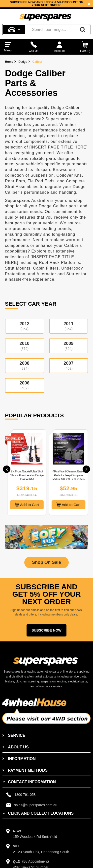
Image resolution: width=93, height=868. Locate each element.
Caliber (38, 62)
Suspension (42, 175)
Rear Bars (15, 181)
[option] (46, 4)
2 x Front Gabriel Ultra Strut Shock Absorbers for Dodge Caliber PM (55, 475)
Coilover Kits (69, 175)
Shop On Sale (46, 562)
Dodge (23, 62)
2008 (25, 366)
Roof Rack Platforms (60, 263)
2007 (69, 366)
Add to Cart (55, 505)
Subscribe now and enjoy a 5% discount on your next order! (46, 4)
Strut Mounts (18, 268)
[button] (7, 469)
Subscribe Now (46, 630)
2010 (25, 346)
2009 (69, 346)
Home (9, 62)
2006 (25, 385)
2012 (25, 326)
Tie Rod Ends (41, 181)
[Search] (83, 30)
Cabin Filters (46, 268)
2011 (69, 326)
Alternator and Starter (58, 274)
